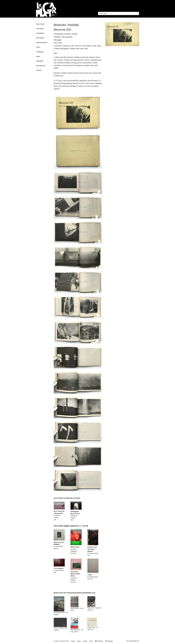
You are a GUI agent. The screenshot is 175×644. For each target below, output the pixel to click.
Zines (38, 47)
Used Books (40, 33)
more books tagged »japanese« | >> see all (71, 526)
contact (85, 641)
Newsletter (40, 61)
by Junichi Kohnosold (59, 570)
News (38, 56)
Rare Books (40, 38)
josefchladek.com (134, 641)
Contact (39, 70)
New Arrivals (40, 24)
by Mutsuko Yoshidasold (59, 515)
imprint (73, 641)
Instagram (109, 641)
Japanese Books (42, 43)
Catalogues (40, 52)
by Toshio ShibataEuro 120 (93, 577)
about (79, 641)
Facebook (99, 641)
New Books (40, 29)
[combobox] (119, 13)
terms (91, 641)
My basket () (41, 66)
